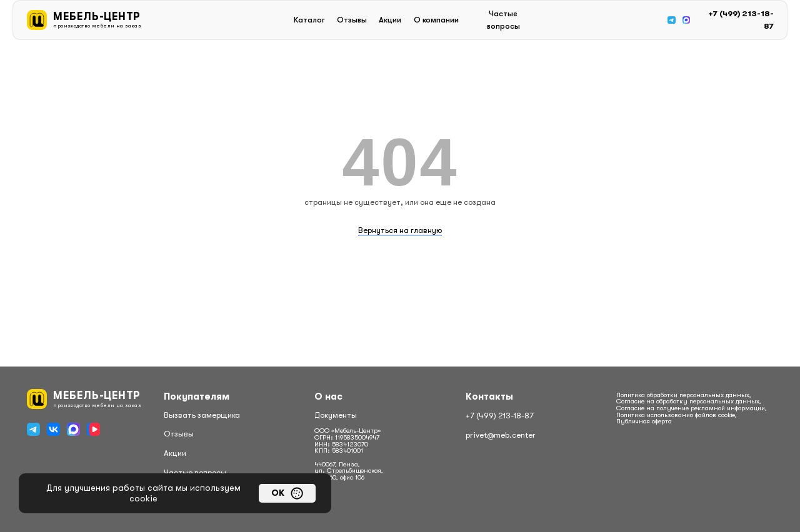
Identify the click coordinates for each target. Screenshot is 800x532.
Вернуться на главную (400, 230)
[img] (672, 20)
